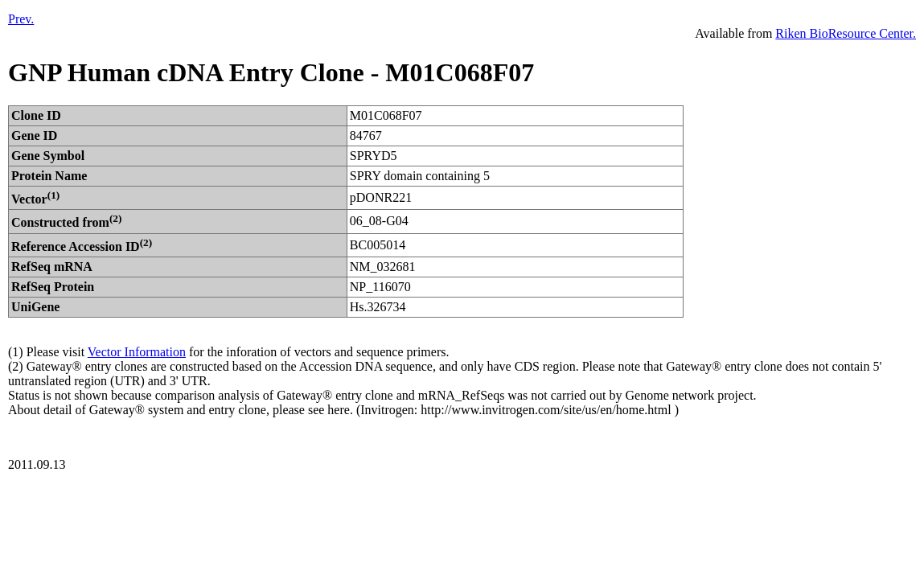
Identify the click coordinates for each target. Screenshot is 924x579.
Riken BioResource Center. (846, 33)
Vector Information (137, 352)
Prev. (21, 19)
